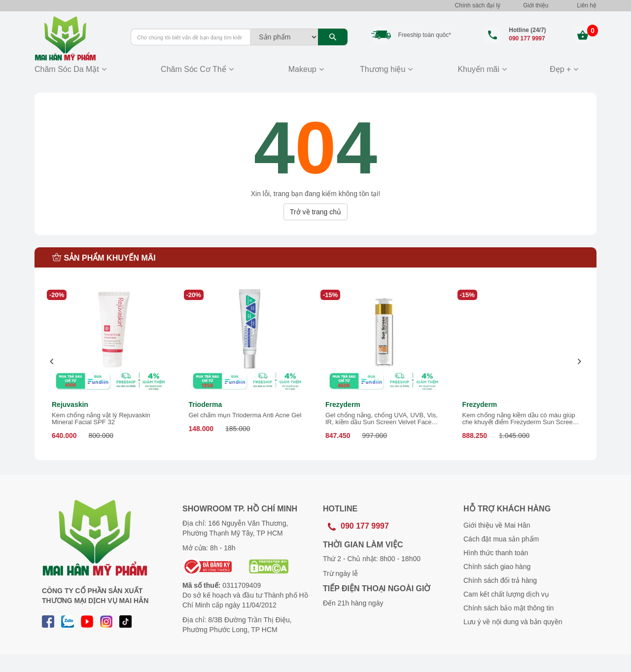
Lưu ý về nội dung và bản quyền (513, 622)
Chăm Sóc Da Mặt (67, 69)
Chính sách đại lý (478, 5)
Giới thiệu (536, 5)
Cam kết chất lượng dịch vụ (506, 594)
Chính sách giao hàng (497, 567)
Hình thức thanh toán (496, 553)
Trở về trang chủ (315, 212)
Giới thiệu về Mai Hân (497, 525)
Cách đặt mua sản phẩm (501, 539)
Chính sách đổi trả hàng (500, 580)
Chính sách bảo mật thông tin (508, 608)
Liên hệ (587, 5)
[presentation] (52, 361)
